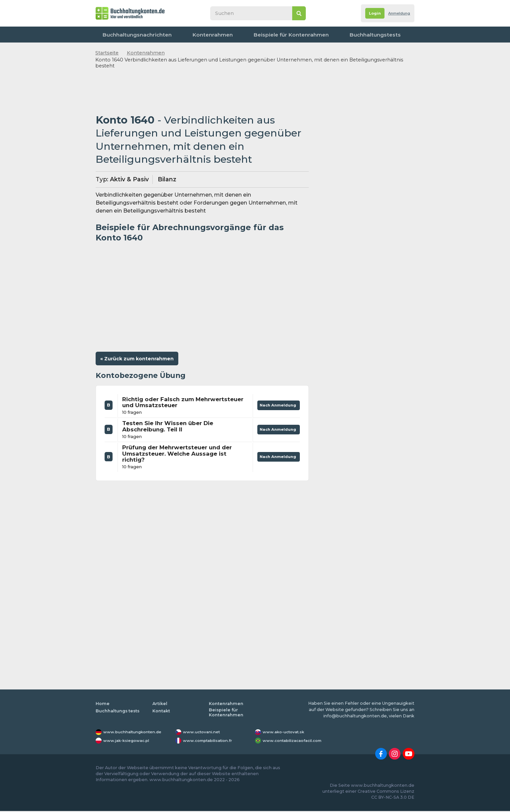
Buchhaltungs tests (118, 712)
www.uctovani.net (204, 733)
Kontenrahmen (191, 35)
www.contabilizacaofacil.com (297, 741)
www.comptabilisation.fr (211, 741)
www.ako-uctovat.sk (286, 733)
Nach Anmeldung (276, 405)
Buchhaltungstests (318, 35)
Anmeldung (396, 13)
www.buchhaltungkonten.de (136, 733)
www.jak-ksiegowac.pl (129, 741)
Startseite (107, 53)
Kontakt (399, 35)
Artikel (160, 704)
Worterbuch (365, 35)
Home (103, 704)
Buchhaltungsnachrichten (132, 35)
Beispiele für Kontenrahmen (252, 35)
